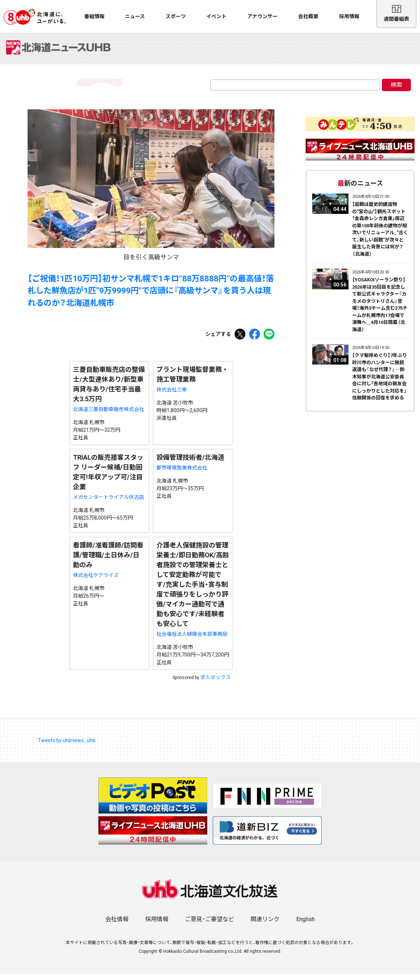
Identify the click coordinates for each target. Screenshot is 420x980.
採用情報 (349, 16)
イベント (216, 16)
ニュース (135, 16)
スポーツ (176, 16)
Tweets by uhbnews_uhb (67, 747)
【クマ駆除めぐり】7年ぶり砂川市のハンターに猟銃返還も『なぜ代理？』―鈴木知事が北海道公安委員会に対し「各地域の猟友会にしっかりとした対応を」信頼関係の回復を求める (380, 383)
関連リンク (265, 925)
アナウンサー (262, 16)
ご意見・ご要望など (209, 925)
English (305, 925)
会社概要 (308, 16)
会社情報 (117, 925)
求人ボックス (216, 683)
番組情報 (94, 16)
